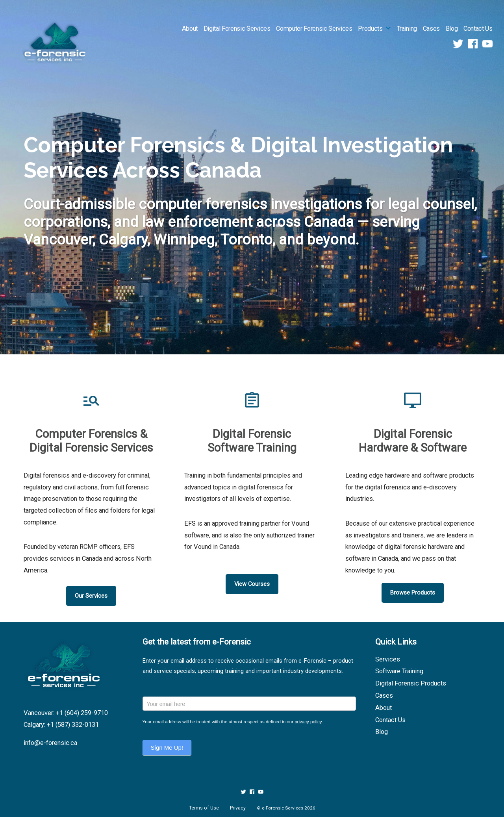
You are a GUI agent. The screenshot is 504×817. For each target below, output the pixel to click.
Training (407, 29)
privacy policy (308, 722)
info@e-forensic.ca (50, 743)
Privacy (238, 808)
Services (388, 659)
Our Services (91, 596)
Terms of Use (204, 808)
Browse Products (413, 593)
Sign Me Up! (167, 748)
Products (370, 29)
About (190, 29)
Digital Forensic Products (411, 683)
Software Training (399, 671)
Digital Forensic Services (237, 29)
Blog (452, 29)
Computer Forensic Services (314, 29)
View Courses (252, 584)
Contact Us (478, 29)
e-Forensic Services (283, 808)
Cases (431, 29)
